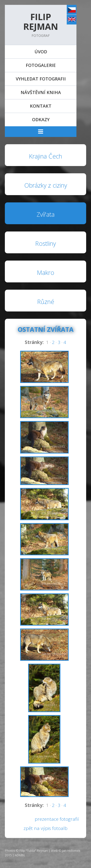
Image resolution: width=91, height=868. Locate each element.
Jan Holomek (71, 851)
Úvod (41, 52)
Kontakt (41, 106)
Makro (45, 272)
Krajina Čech (45, 156)
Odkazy (41, 119)
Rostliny (45, 243)
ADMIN (20, 855)
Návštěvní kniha (41, 92)
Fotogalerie (41, 65)
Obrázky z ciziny (46, 185)
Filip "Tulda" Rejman (34, 851)
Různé (46, 302)
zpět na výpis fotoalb (45, 828)
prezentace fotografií (57, 819)
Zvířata (46, 214)
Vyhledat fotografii (41, 79)
